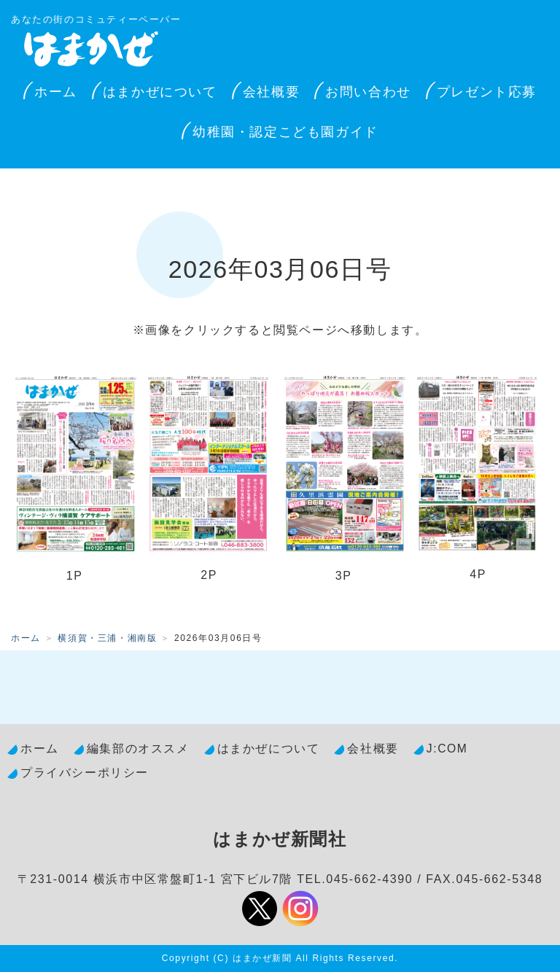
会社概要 (271, 92)
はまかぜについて (160, 92)
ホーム (56, 92)
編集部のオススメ (138, 749)
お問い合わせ (368, 92)
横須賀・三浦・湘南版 (107, 638)
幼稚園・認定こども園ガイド (285, 132)
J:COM (447, 749)
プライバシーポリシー (85, 773)
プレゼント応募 (487, 92)
